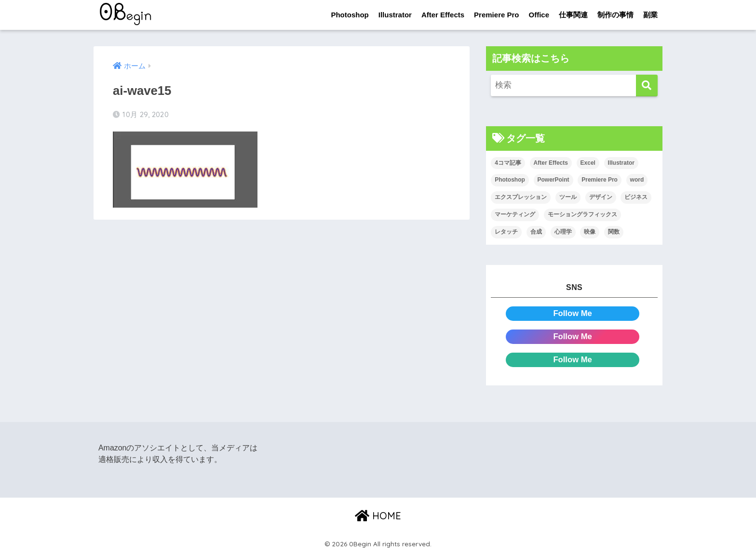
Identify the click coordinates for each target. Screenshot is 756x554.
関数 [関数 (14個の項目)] (614, 232)
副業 (650, 15)
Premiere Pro (496, 15)
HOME (378, 516)
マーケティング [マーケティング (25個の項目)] (515, 214)
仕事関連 (573, 15)
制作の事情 (615, 15)
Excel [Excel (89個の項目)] (588, 163)
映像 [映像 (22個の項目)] (590, 232)
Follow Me (573, 313)
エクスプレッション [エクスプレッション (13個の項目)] (521, 198)
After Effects (443, 15)
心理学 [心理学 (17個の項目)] (563, 232)
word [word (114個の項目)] (637, 180)
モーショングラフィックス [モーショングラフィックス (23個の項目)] (582, 214)
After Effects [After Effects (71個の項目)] (551, 163)
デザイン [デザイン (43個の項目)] (601, 198)
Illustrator (395, 15)
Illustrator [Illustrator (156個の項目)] (621, 163)
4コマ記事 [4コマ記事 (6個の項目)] (508, 163)
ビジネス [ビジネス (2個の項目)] (636, 198)
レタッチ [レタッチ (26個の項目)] (506, 232)
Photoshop (350, 15)
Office (539, 15)
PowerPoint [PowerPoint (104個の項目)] (553, 180)
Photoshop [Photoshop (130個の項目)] (510, 180)
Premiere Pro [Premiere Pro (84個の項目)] (600, 180)
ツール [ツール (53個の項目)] (568, 198)
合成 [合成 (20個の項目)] (536, 232)
